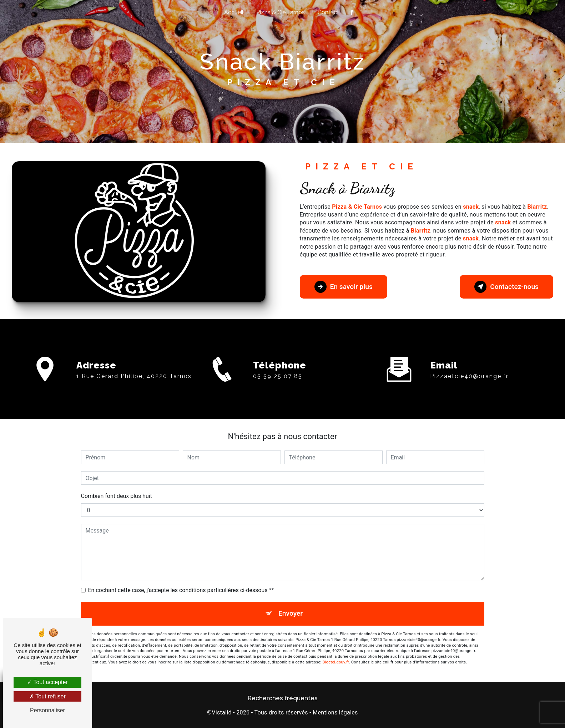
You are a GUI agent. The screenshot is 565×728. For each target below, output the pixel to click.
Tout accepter (47, 682)
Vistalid (222, 712)
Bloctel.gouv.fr (336, 662)
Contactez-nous (506, 287)
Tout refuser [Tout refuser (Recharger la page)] (47, 696)
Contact (328, 12)
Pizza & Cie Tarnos (281, 12)
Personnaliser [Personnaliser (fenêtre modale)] (47, 710)
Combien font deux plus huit (117, 496)
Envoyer (291, 613)
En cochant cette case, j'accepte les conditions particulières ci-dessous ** (181, 590)
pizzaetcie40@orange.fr (469, 351)
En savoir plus (344, 287)
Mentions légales (335, 712)
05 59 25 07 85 (278, 401)
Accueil (234, 12)
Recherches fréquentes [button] (283, 698)
